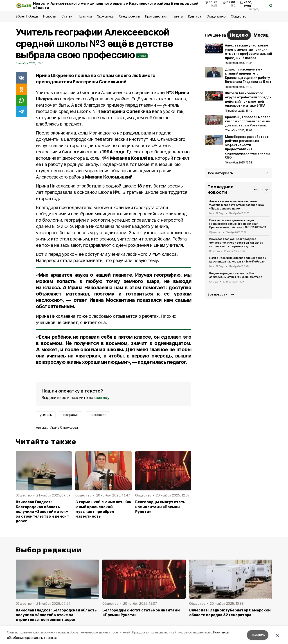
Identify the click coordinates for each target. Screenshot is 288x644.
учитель (46, 415)
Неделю (239, 35)
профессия (98, 415)
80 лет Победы (27, 16)
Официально (216, 16)
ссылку (102, 398)
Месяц (261, 35)
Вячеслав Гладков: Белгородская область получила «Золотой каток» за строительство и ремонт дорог (42, 511)
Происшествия (156, 16)
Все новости (217, 294)
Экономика (105, 16)
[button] (255, 190)
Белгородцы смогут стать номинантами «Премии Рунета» (160, 507)
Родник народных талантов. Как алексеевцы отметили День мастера (236, 275)
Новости (49, 16)
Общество (238, 16)
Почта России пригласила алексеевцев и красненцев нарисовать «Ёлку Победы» (238, 260)
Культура (195, 16)
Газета (178, 16)
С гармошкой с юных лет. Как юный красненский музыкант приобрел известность (103, 509)
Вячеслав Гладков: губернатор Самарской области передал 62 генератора (230, 613)
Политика (85, 16)
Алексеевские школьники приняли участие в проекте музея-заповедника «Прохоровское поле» (236, 205)
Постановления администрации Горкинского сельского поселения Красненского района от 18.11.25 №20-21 (238, 224)
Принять (258, 635)
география (71, 415)
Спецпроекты (129, 16)
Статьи (67, 16)
